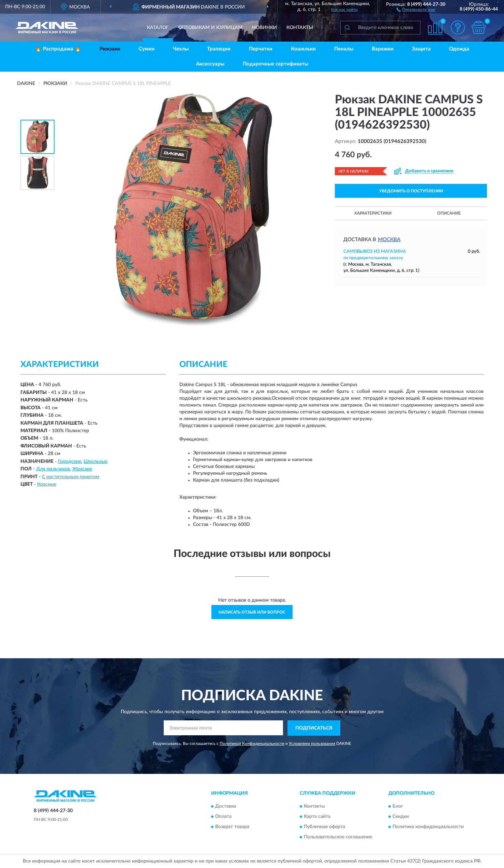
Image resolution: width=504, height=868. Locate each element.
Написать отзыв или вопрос (252, 612)
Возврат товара (232, 827)
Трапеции (219, 49)
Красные (47, 484)
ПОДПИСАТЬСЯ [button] (314, 728)
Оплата (223, 817)
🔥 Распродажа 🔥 (58, 49)
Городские (70, 461)
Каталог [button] (158, 28)
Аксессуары (210, 64)
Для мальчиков (53, 469)
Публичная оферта (324, 827)
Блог (398, 807)
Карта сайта (317, 817)
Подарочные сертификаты (276, 64)
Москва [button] (389, 240)
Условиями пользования (312, 744)
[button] (416, 9)
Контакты (300, 28)
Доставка (226, 807)
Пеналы (344, 49)
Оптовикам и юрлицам (210, 28)
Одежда (459, 49)
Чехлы (181, 49)
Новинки (264, 28)
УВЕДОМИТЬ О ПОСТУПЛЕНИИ (411, 191)
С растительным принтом (71, 477)
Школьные (95, 461)
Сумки (147, 49)
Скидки (401, 817)
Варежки (383, 49)
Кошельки (303, 49)
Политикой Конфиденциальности (252, 744)
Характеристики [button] (373, 213)
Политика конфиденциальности (428, 827)
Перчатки (261, 49)
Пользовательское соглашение (338, 837)
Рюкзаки (110, 49)
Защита (421, 49)
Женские (82, 469)
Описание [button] (449, 213)
